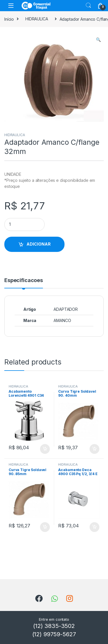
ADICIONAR (39, 244)
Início (9, 19)
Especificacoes (24, 280)
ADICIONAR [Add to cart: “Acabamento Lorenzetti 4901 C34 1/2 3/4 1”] (45, 449)
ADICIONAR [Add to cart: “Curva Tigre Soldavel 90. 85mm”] (45, 527)
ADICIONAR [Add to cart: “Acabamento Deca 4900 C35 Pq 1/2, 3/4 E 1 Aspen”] (94, 527)
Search (88, 5)
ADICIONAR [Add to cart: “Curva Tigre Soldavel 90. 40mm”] (94, 449)
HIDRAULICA (37, 19)
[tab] (24, 283)
